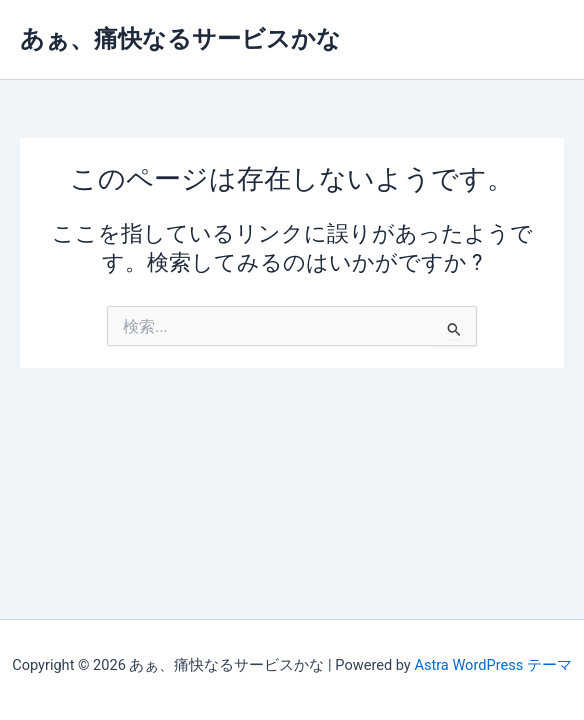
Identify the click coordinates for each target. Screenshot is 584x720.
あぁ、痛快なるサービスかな (180, 39)
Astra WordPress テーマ (492, 665)
